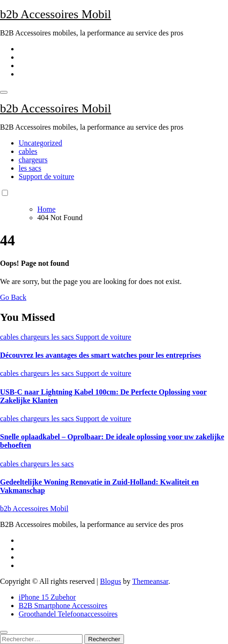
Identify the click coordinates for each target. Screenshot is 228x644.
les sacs (30, 168)
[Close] (4, 632)
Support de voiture (46, 177)
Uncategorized (40, 143)
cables (28, 151)
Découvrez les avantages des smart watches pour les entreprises (100, 355)
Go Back (13, 297)
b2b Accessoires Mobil (55, 14)
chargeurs (33, 160)
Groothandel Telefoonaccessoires (68, 614)
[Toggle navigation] (4, 92)
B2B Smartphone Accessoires (63, 606)
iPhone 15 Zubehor (47, 597)
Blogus (110, 581)
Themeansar (150, 581)
